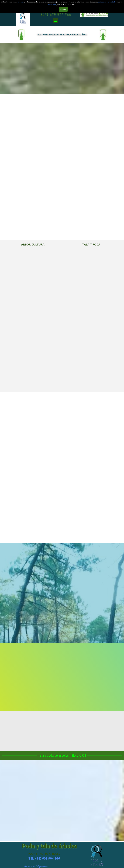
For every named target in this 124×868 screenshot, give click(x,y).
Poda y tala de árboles (49, 846)
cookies (21, 2)
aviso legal (52, 5)
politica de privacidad (106, 2)
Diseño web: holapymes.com (37, 866)
